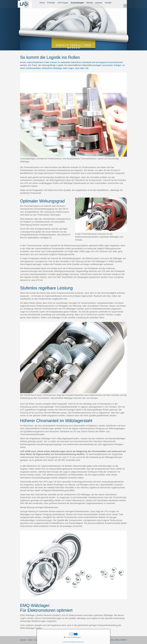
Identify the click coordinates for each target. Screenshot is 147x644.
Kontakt (108, 3)
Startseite (23, 640)
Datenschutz (47, 640)
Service (90, 3)
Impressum (38, 640)
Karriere (99, 3)
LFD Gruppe (63, 3)
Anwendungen (77, 3)
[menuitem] (42, 3)
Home (42, 3)
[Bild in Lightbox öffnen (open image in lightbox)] (73, 115)
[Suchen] (125, 6)
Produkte (51, 3)
